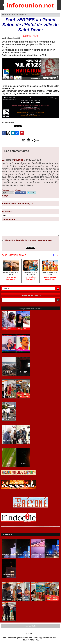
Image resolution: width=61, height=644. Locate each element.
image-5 (23, 463)
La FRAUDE (7, 535)
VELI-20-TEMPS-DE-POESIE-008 (9, 618)
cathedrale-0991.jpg (9, 555)
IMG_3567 (23, 372)
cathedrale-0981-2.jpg (9, 576)
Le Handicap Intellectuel (30, 278)
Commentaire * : (10, 219)
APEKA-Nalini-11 (9, 441)
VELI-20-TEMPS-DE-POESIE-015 (23, 396)
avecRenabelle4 (9, 349)
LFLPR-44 (9, 327)
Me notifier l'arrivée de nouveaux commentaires (29, 240)
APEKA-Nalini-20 (23, 441)
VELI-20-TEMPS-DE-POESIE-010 (9, 396)
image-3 (9, 463)
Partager (36, 140)
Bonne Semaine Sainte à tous (50, 279)
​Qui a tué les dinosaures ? (11, 279)
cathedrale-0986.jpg (23, 555)
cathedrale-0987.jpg (52, 555)
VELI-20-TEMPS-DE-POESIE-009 (9, 598)
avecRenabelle (23, 349)
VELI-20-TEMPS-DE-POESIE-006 (38, 598)
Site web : (7, 212)
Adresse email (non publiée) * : (17, 204)
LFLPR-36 (23, 327)
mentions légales (30, 626)
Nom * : (6, 196)
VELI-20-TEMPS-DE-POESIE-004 (23, 598)
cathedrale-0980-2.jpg (38, 556)
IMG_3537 (9, 372)
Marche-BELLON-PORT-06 (9, 419)
